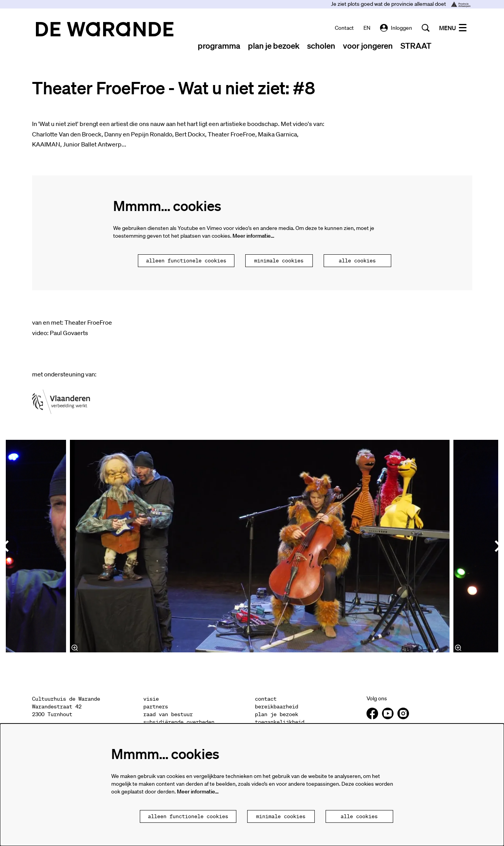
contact (344, 28)
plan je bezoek (277, 715)
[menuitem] (219, 45)
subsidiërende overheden (179, 722)
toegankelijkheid (280, 722)
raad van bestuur (168, 715)
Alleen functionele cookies (186, 261)
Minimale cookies (279, 261)
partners (156, 707)
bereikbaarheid (277, 707)
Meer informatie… (253, 236)
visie (151, 699)
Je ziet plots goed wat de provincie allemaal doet (401, 4)
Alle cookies (357, 261)
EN (367, 28)
